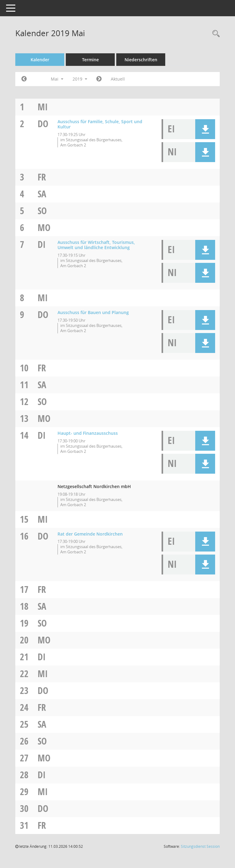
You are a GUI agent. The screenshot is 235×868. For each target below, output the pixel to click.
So (42, 211)
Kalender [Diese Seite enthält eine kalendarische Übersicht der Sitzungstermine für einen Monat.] (40, 60)
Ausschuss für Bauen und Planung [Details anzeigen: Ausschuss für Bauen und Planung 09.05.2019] (93, 312)
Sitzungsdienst (200, 846)
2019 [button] (80, 79)
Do (43, 124)
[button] (205, 129)
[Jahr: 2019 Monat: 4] (24, 79)
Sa (42, 194)
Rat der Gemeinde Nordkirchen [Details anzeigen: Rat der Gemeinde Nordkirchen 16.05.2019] (90, 534)
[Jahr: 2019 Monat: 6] (99, 79)
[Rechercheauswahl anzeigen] (214, 34)
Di (42, 244)
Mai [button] (57, 79)
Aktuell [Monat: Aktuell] (118, 79)
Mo (44, 227)
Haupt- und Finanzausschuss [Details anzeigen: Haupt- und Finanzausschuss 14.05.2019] (88, 433)
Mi (43, 107)
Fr (42, 177)
